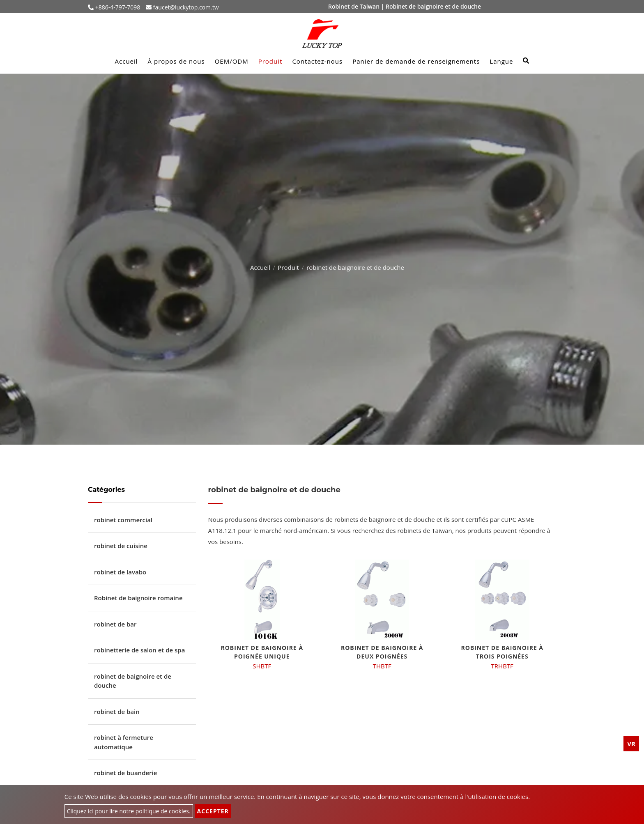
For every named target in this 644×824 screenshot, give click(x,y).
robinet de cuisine (121, 546)
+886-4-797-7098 (117, 7)
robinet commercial (123, 520)
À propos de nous (176, 61)
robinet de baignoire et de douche (133, 681)
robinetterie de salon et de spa (139, 650)
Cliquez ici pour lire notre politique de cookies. (129, 811)
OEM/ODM (232, 61)
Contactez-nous (317, 61)
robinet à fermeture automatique (124, 742)
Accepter (213, 811)
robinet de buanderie (125, 773)
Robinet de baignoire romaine (138, 598)
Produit (270, 61)
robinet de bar (115, 624)
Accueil (126, 61)
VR (631, 744)
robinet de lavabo (120, 572)
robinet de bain (117, 712)
